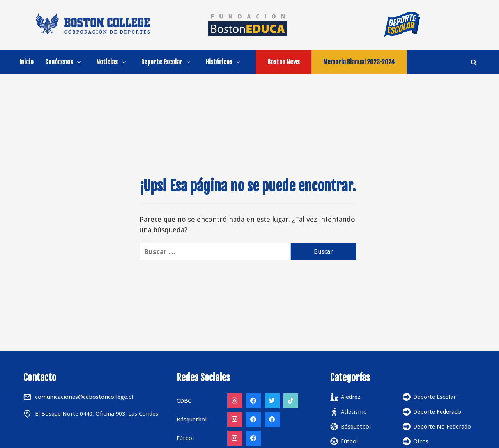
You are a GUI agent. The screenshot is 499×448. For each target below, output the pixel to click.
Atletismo (354, 412)
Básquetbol (356, 427)
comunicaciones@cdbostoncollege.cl (84, 397)
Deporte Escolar (168, 62)
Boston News (284, 62)
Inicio (27, 62)
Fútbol (349, 441)
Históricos (225, 62)
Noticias (113, 62)
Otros (421, 441)
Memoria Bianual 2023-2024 (359, 62)
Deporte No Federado (442, 427)
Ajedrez (350, 397)
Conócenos (65, 62)
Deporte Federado (437, 412)
